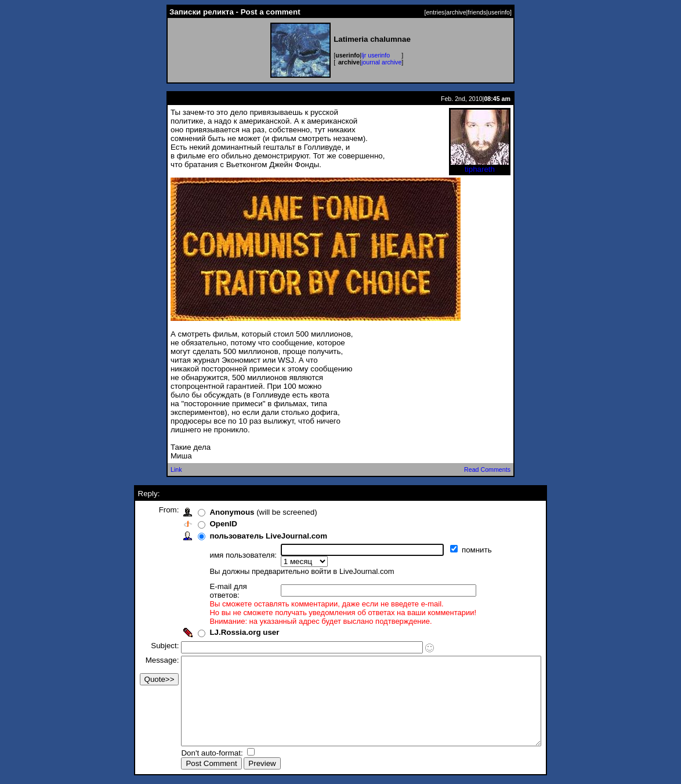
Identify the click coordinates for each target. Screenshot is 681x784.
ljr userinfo (376, 55)
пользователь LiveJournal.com (247, 536)
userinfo (499, 12)
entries (435, 12)
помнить (456, 550)
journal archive (381, 62)
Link (176, 469)
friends (477, 12)
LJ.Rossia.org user (223, 616)
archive (456, 12)
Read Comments (487, 469)
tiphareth (480, 166)
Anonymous (210, 512)
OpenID (202, 524)
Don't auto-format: (191, 754)
